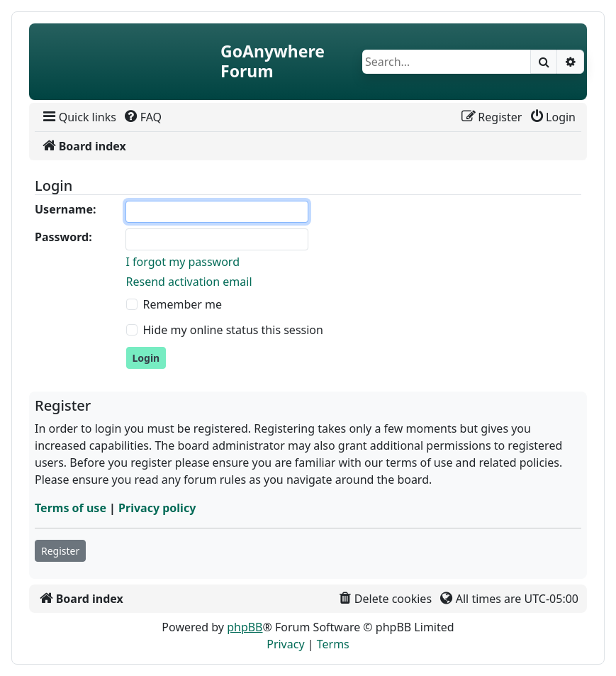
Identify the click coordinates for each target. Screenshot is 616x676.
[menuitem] (78, 117)
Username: (65, 209)
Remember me (183, 304)
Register (60, 551)
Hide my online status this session (233, 330)
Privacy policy (157, 508)
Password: (63, 237)
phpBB (245, 627)
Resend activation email (189, 282)
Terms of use (71, 508)
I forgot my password (183, 262)
